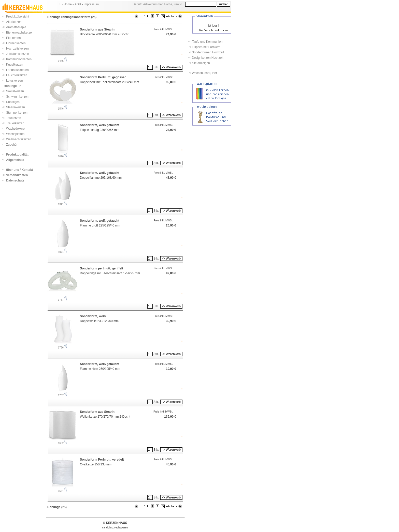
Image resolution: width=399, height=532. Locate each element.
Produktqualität (17, 155)
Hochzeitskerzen (17, 49)
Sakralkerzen (15, 91)
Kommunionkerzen (19, 59)
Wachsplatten (15, 134)
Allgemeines (15, 160)
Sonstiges (13, 102)
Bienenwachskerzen (20, 33)
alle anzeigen (201, 63)
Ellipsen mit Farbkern (206, 47)
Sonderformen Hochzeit (208, 52)
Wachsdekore (15, 129)
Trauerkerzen (15, 123)
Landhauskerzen (17, 70)
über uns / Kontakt (19, 170)
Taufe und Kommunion (207, 42)
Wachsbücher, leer (204, 73)
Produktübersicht (18, 17)
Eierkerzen (13, 38)
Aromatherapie (16, 27)
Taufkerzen (14, 118)
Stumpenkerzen (17, 113)
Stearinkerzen (16, 107)
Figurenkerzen (16, 43)
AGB (78, 4)
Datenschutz (15, 180)
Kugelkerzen (15, 65)
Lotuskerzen (14, 81)
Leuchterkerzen (17, 75)
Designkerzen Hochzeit (208, 58)
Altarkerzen (14, 22)
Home (68, 4)
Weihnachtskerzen (19, 139)
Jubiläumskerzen (18, 54)
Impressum (91, 4)
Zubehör (12, 145)
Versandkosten (17, 175)
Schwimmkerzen (17, 97)
